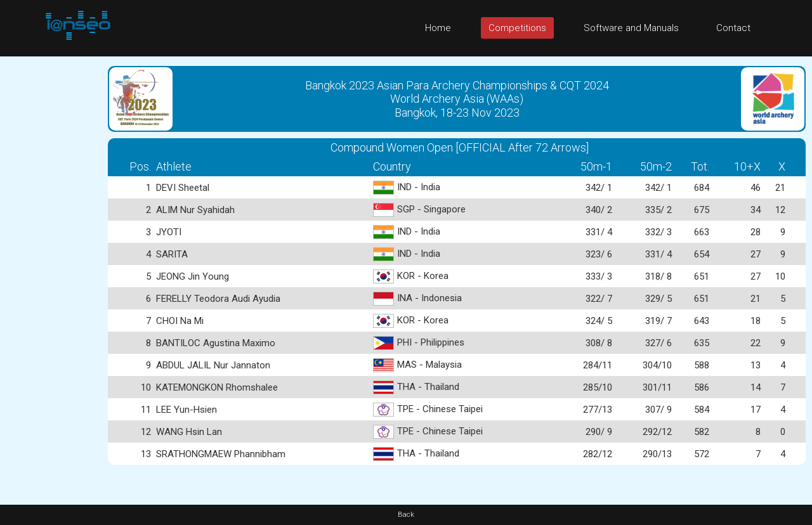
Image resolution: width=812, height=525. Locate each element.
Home (438, 28)
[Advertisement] (51, 247)
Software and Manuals (631, 28)
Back (406, 515)
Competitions (517, 28)
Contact (733, 28)
